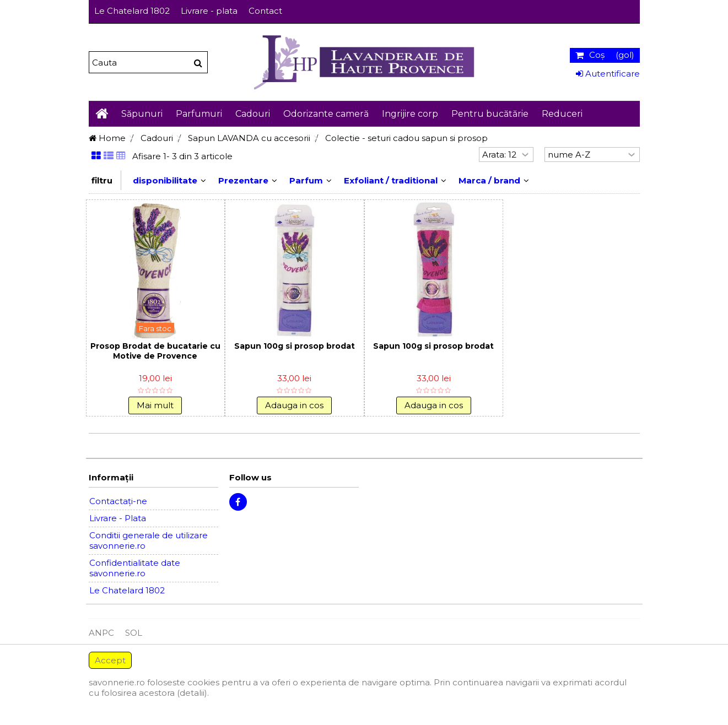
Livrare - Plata (118, 518)
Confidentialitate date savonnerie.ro (135, 568)
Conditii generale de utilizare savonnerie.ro (149, 540)
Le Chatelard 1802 (132, 11)
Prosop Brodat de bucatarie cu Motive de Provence (155, 351)
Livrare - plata (209, 11)
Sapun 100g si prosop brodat (295, 346)
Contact (265, 11)
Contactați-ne (118, 501)
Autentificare (608, 74)
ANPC (101, 633)
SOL (134, 633)
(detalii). (193, 693)
